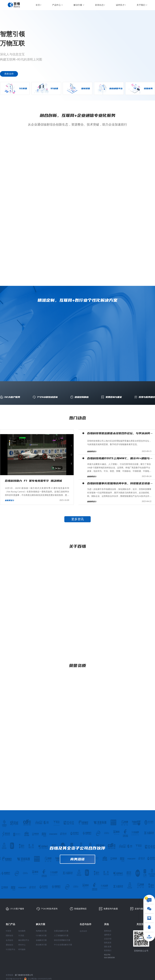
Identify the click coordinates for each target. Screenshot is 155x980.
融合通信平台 (24, 940)
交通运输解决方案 (61, 931)
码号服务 (22, 949)
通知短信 (9, 945)
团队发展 (108, 947)
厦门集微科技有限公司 (24, 975)
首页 (38, 5)
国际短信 (9, 936)
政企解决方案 (41, 945)
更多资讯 (78, 519)
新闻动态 (99, 5)
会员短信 (9, 940)
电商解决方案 (41, 931)
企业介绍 (108, 939)
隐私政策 (108, 943)
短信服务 (22, 931)
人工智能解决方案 (61, 936)
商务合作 (9, 74)
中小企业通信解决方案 (63, 945)
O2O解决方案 (41, 936)
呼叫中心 (22, 945)
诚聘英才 (120, 5)
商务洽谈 (78, 859)
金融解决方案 (41, 940)
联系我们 (108, 951)
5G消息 (21, 936)
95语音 (9, 931)
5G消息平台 (11, 949)
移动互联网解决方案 (62, 940)
